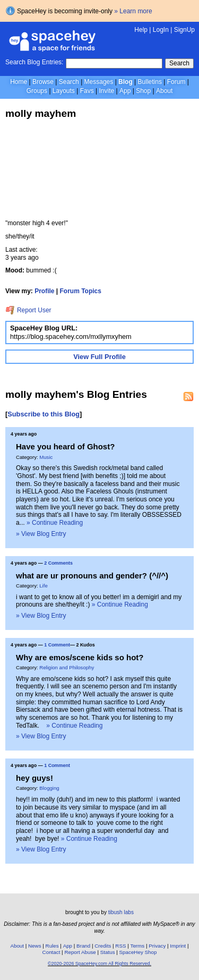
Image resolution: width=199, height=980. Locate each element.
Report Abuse (80, 952)
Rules (52, 946)
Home (19, 82)
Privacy (157, 946)
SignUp (184, 30)
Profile (44, 291)
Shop (143, 91)
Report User (28, 310)
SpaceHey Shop (138, 952)
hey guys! (34, 778)
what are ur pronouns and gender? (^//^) (92, 576)
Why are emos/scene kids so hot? (80, 657)
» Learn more (133, 11)
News (35, 946)
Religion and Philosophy (67, 667)
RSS (120, 946)
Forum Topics (81, 291)
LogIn (161, 30)
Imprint (178, 946)
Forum (176, 82)
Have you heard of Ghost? (65, 446)
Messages (99, 82)
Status (108, 952)
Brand (83, 946)
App (125, 91)
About (164, 91)
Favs (87, 91)
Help (141, 30)
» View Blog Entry (41, 534)
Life (43, 586)
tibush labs (121, 912)
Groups (37, 91)
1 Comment (57, 645)
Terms (138, 946)
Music (46, 457)
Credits (103, 946)
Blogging (49, 788)
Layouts (64, 91)
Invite (106, 91)
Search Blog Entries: (34, 62)
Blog (126, 82)
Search (179, 63)
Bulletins (150, 82)
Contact (51, 952)
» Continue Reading (55, 523)
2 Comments (58, 563)
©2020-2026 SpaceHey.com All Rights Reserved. (99, 964)
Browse (43, 82)
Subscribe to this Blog (44, 414)
